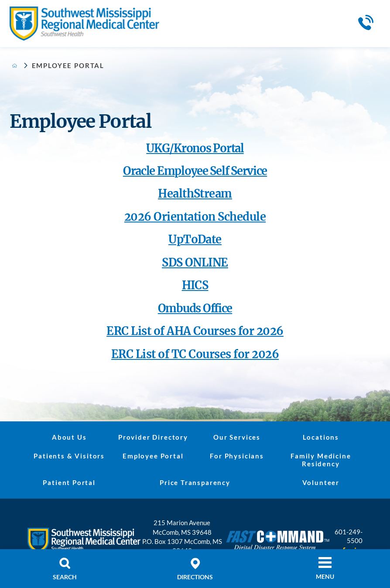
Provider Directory (153, 437)
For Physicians (237, 456)
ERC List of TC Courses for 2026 (195, 354)
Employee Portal (153, 456)
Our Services (237, 437)
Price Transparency (195, 482)
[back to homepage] (15, 66)
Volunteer (321, 482)
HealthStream (195, 194)
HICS (195, 285)
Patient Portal (69, 482)
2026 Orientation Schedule (195, 217)
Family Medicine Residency (321, 460)
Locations (321, 437)
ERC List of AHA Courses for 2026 (195, 331)
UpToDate (195, 239)
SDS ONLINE (195, 263)
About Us (69, 437)
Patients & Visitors (69, 456)
